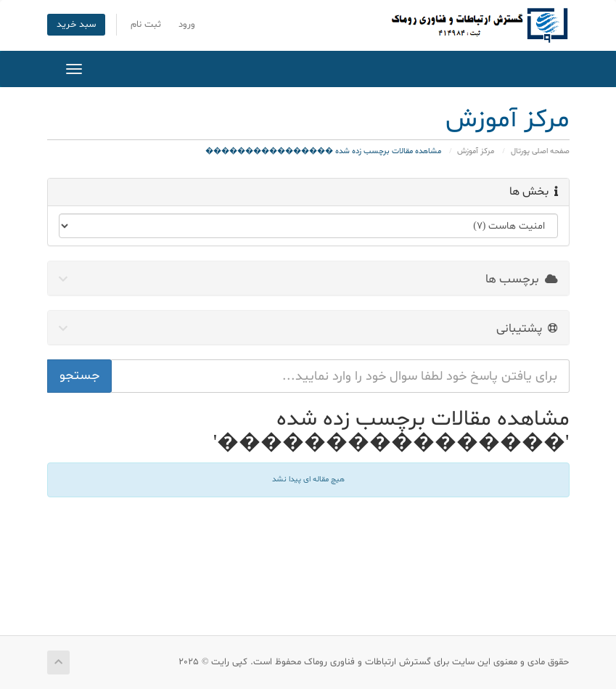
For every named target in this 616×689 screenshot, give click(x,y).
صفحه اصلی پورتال (540, 151)
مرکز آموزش (476, 151)
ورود (187, 25)
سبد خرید (76, 25)
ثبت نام (146, 25)
